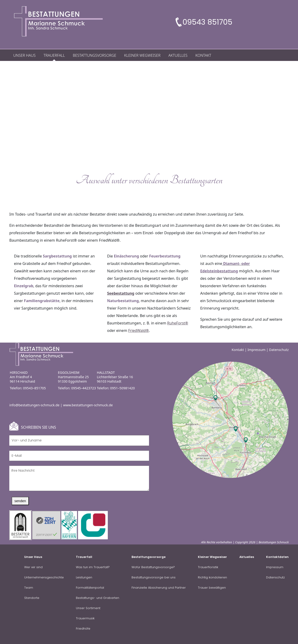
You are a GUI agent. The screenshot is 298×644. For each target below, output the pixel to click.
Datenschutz (279, 350)
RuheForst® (178, 323)
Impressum (256, 350)
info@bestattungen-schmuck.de (34, 405)
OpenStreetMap (259, 475)
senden (20, 501)
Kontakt (238, 350)
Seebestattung (121, 293)
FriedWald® (139, 330)
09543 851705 (207, 22)
